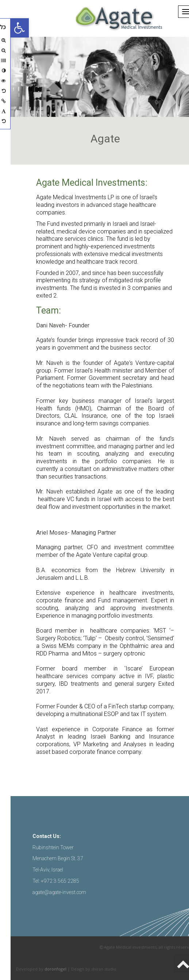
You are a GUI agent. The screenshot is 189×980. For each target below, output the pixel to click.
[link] (9, 28)
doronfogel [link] (45, 969)
